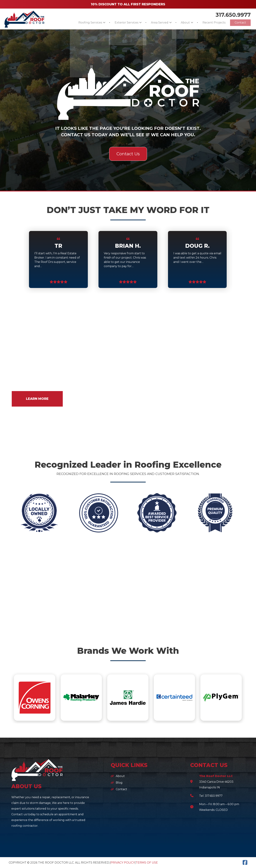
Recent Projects (211, 23)
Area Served (152, 23)
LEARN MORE (37, 399)
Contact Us (128, 154)
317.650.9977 (233, 15)
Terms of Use (147, 863)
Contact (239, 23)
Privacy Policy (123, 863)
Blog (119, 783)
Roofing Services (78, 23)
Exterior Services (117, 23)
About (180, 23)
